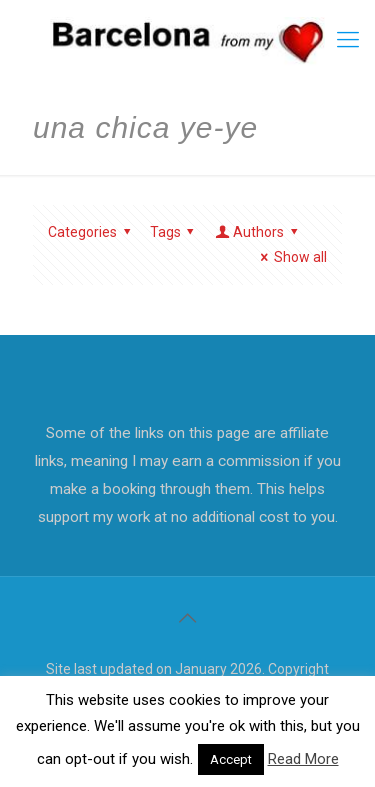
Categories (92, 232)
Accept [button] (231, 759)
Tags (175, 232)
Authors (258, 232)
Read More (303, 759)
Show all (290, 257)
